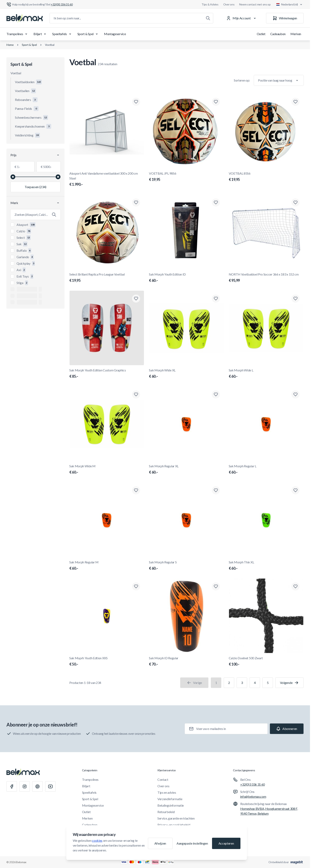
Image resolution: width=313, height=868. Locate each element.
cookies (97, 840)
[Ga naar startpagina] (25, 18)
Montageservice (115, 34)
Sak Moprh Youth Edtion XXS (107, 661)
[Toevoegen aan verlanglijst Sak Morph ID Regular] (216, 586)
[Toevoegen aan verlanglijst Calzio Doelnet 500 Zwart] (295, 586)
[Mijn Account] (242, 18)
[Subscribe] (287, 729)
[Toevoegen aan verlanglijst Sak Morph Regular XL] (216, 394)
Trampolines (18, 34)
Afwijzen (160, 843)
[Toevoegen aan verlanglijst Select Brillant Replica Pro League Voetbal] (136, 202)
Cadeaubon (278, 34)
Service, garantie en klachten (176, 818)
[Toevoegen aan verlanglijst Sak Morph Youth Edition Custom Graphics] (136, 299)
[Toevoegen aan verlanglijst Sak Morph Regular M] (136, 490)
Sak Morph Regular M (107, 566)
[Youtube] (50, 786)
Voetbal (50, 45)
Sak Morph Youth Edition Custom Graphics (107, 374)
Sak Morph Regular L (266, 470)
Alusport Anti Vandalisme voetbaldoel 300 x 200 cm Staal (107, 179)
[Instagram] (25, 786)
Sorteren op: (242, 80)
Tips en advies (167, 792)
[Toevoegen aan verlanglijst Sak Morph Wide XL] (216, 299)
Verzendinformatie (170, 799)
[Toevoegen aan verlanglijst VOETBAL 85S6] (295, 102)
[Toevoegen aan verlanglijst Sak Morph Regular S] (216, 490)
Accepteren (226, 843)
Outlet (261, 34)
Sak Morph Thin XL (266, 566)
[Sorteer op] (279, 80)
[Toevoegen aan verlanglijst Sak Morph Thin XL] (295, 490)
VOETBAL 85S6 (266, 177)
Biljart (40, 34)
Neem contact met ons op (255, 4)
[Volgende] (289, 683)
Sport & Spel (88, 34)
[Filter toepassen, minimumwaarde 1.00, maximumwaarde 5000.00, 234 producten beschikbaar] (35, 187)
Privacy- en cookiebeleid (174, 825)
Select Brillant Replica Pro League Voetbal (107, 278)
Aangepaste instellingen (192, 843)
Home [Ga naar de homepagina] (10, 45)
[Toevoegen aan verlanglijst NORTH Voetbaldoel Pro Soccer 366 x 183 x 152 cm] (295, 202)
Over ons (229, 4)
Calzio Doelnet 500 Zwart (266, 661)
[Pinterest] (37, 786)
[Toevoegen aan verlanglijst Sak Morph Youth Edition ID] (216, 202)
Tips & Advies (210, 4)
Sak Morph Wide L (266, 374)
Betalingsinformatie (171, 805)
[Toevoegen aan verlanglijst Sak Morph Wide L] (295, 299)
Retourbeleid (166, 812)
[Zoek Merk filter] (35, 215)
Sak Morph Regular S (186, 566)
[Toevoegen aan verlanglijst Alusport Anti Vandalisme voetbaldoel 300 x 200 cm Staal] (136, 102)
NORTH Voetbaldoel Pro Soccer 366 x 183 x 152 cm (266, 278)
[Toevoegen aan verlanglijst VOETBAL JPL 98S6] (216, 102)
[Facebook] (12, 786)
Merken (296, 34)
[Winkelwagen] (285, 18)
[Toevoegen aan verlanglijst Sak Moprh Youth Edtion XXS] (136, 586)
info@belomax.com (253, 796)
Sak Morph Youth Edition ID (186, 278)
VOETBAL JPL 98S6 (186, 177)
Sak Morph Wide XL (186, 374)
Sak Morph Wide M (107, 470)
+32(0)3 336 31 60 (253, 784)
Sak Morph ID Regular (186, 661)
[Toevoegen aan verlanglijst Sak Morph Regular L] (295, 394)
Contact (163, 779)
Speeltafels (62, 34)
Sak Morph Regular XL (186, 470)
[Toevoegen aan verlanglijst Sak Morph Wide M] (136, 394)
